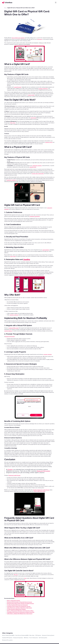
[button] (56, 2)
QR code (16, 575)
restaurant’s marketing (11, 180)
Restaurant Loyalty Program (14, 475)
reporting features (8, 331)
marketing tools (33, 167)
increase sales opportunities (38, 174)
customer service (49, 142)
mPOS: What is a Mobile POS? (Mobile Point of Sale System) (20, 614)
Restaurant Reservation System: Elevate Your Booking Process (20, 603)
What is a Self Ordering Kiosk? (14, 601)
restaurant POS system (14, 328)
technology (40, 39)
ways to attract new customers (18, 38)
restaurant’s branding (37, 166)
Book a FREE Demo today (40, 491)
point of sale (13, 256)
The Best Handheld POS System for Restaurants (17, 605)
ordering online (31, 95)
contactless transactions (35, 216)
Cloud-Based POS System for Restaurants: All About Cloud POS (21, 612)
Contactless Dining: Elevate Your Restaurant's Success (19, 606)
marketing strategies (14, 315)
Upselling (27, 259)
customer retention (48, 354)
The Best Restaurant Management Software (16, 609)
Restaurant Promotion (10, 337)
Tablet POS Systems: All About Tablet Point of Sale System (19, 608)
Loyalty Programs (18, 87)
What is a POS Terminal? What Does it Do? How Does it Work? (20, 611)
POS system (13, 123)
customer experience (43, 89)
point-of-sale (33, 118)
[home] (7, 2)
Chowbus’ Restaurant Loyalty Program (41, 490)
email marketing (46, 250)
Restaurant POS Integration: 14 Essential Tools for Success (20, 602)
